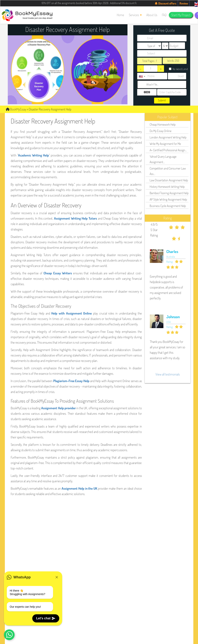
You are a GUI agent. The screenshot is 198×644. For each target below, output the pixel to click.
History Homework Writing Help (167, 187)
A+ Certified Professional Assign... (168, 150)
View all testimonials (168, 374)
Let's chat (46, 618)
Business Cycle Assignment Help (168, 206)
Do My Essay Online (160, 131)
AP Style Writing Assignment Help (168, 199)
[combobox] (142, 77)
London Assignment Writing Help (168, 137)
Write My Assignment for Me (165, 144)
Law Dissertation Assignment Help (169, 180)
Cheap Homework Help (163, 124)
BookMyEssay (16, 109)
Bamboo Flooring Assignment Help (169, 193)
